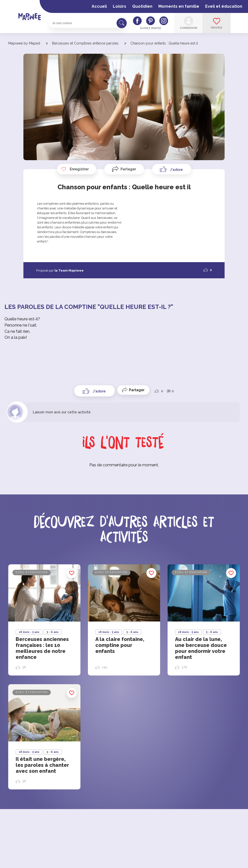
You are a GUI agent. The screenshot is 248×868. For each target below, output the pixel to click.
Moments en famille (179, 6)
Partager (128, 169)
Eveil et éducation (224, 6)
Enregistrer (75, 169)
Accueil (99, 6)
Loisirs (120, 6)
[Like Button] (172, 169)
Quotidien (142, 6)
